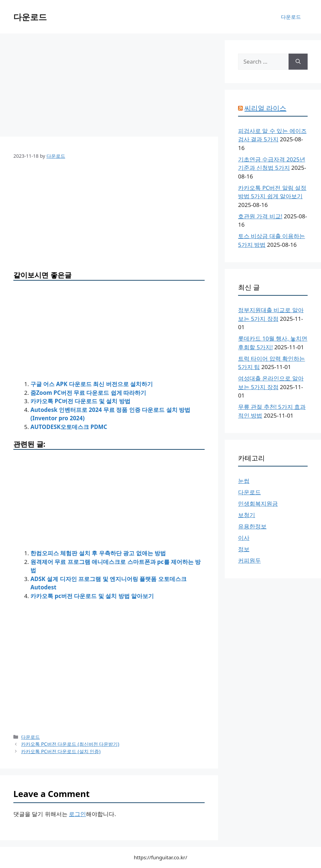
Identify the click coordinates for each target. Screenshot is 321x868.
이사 (244, 538)
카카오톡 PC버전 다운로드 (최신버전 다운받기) (70, 744)
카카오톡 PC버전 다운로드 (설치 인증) (61, 751)
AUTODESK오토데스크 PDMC (69, 427)
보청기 (247, 515)
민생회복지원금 (258, 503)
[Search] (298, 62)
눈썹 (244, 481)
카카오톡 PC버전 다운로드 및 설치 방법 (80, 401)
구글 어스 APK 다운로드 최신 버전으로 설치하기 (92, 384)
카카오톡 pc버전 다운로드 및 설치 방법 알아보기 (92, 596)
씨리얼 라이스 (265, 108)
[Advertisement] (109, 87)
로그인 (77, 814)
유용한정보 (252, 526)
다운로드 (30, 17)
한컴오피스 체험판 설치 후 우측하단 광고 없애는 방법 (98, 553)
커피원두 (249, 560)
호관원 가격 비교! (260, 216)
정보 (244, 549)
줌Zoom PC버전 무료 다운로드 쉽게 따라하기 (88, 393)
